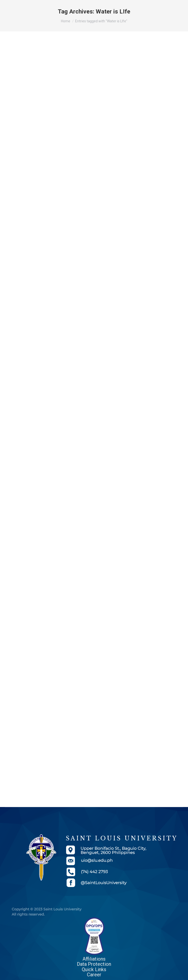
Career (94, 975)
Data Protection (94, 964)
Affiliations (94, 959)
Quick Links (94, 969)
